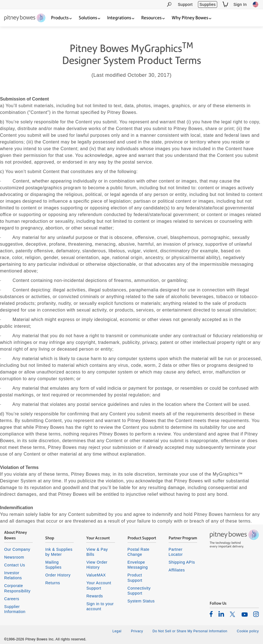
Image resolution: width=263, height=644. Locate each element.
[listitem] (211, 614)
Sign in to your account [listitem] (100, 606)
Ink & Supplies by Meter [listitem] (59, 552)
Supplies (207, 4)
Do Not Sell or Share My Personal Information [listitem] (190, 631)
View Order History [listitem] (97, 565)
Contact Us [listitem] (15, 565)
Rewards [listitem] (95, 596)
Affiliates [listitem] (177, 570)
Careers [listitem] (12, 599)
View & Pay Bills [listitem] (97, 552)
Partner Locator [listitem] (176, 552)
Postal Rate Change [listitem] (139, 552)
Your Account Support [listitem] (99, 585)
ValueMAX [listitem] (96, 575)
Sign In (240, 4)
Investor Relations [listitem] (13, 575)
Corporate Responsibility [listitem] (17, 588)
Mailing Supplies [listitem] (53, 565)
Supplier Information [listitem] (15, 609)
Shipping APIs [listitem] (182, 562)
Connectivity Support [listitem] (139, 591)
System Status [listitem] (141, 601)
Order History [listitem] (58, 575)
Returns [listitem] (53, 583)
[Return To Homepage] (25, 18)
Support (185, 4)
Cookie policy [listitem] (248, 631)
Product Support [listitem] (135, 578)
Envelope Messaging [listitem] (138, 565)
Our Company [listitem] (17, 549)
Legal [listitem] (117, 631)
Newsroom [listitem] (14, 557)
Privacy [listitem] (137, 631)
